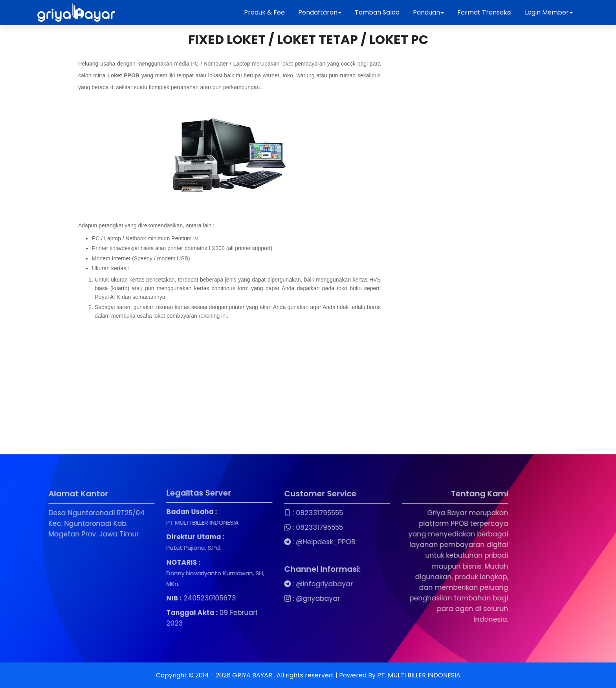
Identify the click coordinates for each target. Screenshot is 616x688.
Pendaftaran (320, 12)
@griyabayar (282, 598)
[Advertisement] (229, 384)
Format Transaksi (484, 12)
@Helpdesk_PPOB (290, 542)
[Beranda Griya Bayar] (76, 13)
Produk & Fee (264, 12)
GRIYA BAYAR (253, 675)
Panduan (428, 12)
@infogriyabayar (289, 584)
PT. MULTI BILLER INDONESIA (419, 675)
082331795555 (284, 513)
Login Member (549, 12)
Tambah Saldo (377, 12)
